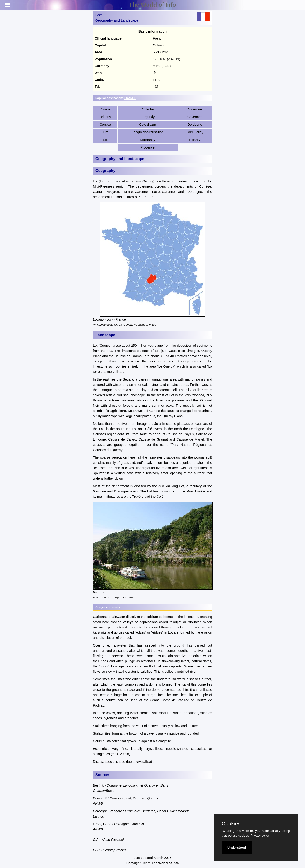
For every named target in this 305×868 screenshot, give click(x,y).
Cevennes (195, 117)
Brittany (105, 117)
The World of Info (153, 5)
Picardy (195, 140)
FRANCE (130, 98)
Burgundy (147, 117)
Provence (148, 147)
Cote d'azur (148, 125)
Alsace (105, 109)
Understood (237, 848)
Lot (105, 140)
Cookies (231, 824)
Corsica (105, 125)
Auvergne (195, 109)
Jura (105, 132)
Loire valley (195, 132)
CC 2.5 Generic (124, 324)
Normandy (148, 140)
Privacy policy (260, 835)
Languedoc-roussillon (148, 132)
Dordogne (195, 125)
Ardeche (147, 109)
